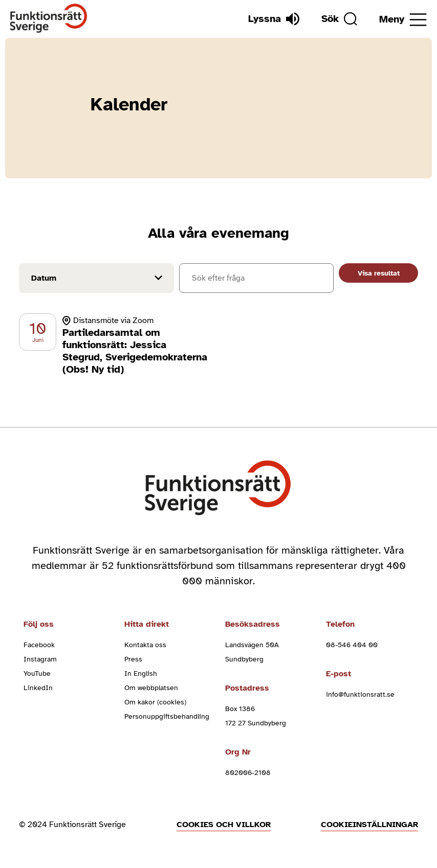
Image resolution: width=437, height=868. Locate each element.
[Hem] (49, 19)
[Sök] (339, 19)
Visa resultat (379, 273)
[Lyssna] (274, 19)
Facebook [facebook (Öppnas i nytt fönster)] (39, 645)
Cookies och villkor (224, 825)
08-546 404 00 (352, 645)
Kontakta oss (145, 645)
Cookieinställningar (369, 825)
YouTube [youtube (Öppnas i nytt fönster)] (37, 673)
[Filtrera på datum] (96, 278)
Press (133, 659)
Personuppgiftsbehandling (167, 716)
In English (141, 673)
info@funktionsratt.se (360, 694)
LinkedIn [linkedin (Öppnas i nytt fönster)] (38, 688)
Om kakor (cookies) (155, 702)
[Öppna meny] (403, 20)
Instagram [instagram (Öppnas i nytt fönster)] (40, 659)
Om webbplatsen (151, 688)
